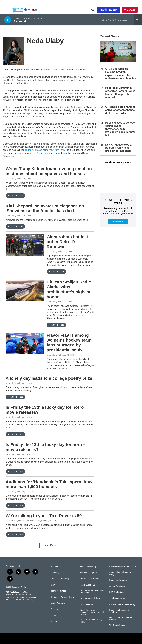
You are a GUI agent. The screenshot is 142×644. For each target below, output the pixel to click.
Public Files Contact (13, 600)
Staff (53, 585)
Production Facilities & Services (119, 611)
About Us (55, 567)
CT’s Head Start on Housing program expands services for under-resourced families (120, 74)
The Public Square (117, 625)
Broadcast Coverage (118, 580)
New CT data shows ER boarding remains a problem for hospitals (119, 148)
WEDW (22, 595)
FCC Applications (117, 592)
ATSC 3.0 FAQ (27, 600)
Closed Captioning (117, 586)
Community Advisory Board (63, 597)
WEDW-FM (10, 597)
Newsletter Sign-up (88, 573)
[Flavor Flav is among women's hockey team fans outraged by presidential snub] (25, 344)
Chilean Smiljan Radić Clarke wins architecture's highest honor (69, 289)
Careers (54, 609)
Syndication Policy (117, 598)
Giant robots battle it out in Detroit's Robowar (67, 242)
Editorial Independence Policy (122, 604)
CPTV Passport (87, 604)
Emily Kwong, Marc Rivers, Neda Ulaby (23, 521)
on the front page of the (45, 150)
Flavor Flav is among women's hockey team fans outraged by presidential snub (69, 343)
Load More (50, 545)
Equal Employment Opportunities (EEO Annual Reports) (92, 612)
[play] (8, 20)
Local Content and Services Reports (121, 619)
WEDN (15, 595)
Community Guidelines (90, 598)
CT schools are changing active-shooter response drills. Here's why (120, 110)
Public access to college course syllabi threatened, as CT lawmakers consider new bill (120, 129)
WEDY (28, 595)
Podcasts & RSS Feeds (90, 579)
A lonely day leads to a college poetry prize (49, 378)
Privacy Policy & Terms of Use (122, 567)
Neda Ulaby (11, 179)
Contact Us (55, 615)
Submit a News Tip (88, 567)
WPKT (25, 597)
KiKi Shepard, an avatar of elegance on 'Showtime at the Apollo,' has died (45, 208)
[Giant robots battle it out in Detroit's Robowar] (25, 245)
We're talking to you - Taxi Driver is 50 (44, 516)
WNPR (18, 597)
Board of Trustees (58, 591)
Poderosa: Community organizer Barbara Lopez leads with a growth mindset (120, 93)
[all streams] (138, 20)
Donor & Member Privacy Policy (91, 621)
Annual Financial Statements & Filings (123, 573)
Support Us (56, 621)
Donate (131, 10)
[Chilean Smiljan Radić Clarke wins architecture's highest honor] (25, 290)
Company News (58, 573)
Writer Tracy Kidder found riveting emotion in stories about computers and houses (49, 171)
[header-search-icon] (93, 10)
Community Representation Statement (92, 592)
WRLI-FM (32, 597)
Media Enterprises (59, 603)
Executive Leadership (60, 579)
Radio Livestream (88, 585)
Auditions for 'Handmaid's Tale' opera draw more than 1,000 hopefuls (49, 484)
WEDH (8, 595)
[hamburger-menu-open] (7, 10)
